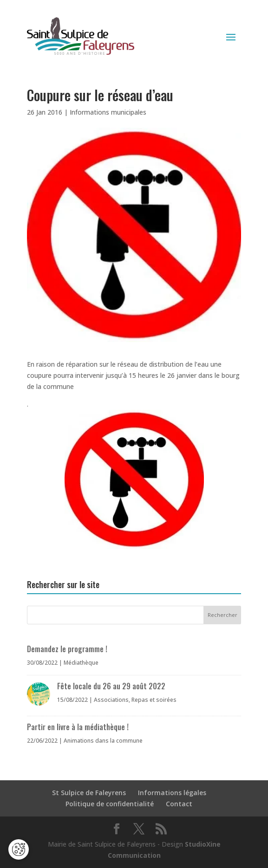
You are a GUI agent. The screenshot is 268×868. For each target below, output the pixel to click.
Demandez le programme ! (67, 649)
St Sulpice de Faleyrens (89, 793)
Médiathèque (81, 663)
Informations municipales (108, 112)
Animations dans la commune (103, 741)
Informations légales (172, 793)
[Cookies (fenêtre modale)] (19, 849)
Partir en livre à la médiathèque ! (78, 727)
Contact (179, 804)
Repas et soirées (154, 700)
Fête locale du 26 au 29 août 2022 (111, 686)
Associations (111, 700)
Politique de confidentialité (110, 804)
